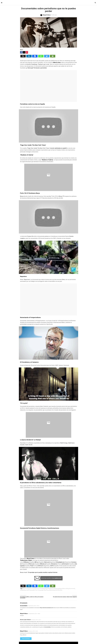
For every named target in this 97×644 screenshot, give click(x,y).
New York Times (37, 590)
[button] (21, 52)
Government (72, 589)
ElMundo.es (43, 564)
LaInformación (65, 564)
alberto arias (26, 589)
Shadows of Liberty (47, 160)
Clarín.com (47, 562)
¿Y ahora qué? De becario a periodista (36, 68)
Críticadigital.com (60, 562)
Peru (47, 590)
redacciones (52, 590)
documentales (24, 606)
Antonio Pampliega (40, 589)
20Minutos (26, 562)
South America (59, 590)
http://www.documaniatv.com (47, 608)
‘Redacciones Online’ (26, 560)
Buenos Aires (54, 589)
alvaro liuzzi (32, 589)
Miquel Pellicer (24, 614)
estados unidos (65, 589)
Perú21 (32, 566)
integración (23, 590)
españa (59, 589)
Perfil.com (40, 566)
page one (43, 590)
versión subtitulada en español (58, 148)
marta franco (29, 590)
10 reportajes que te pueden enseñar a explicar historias (42, 572)
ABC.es (36, 562)
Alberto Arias (57, 62)
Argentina (47, 589)
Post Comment (26, 639)
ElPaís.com (31, 564)
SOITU (52, 566)
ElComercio (54, 564)
